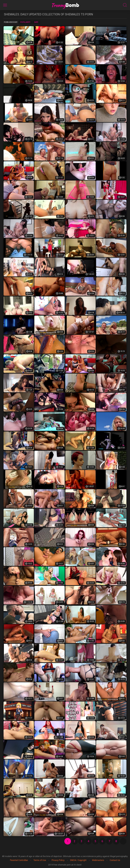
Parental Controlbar (19, 860)
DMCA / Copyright (78, 860)
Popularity (25, 22)
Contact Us (115, 860)
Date (36, 22)
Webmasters (98, 860)
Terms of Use (40, 860)
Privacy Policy (58, 860)
